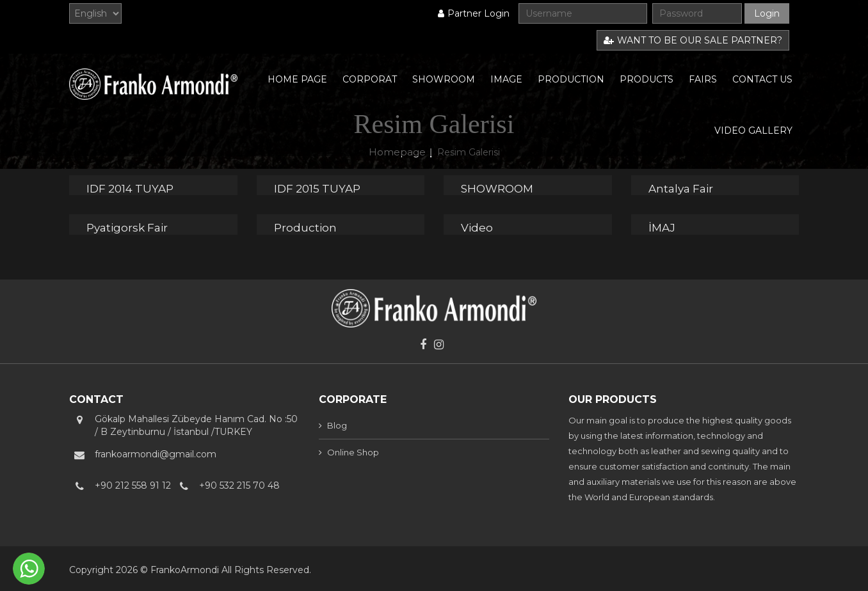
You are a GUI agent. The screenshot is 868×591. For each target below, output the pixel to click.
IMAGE (506, 79)
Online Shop (353, 452)
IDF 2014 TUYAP (130, 189)
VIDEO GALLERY (753, 130)
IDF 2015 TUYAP (317, 189)
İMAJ (662, 228)
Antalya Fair (681, 189)
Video (477, 228)
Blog (337, 425)
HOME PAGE (297, 79)
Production (305, 228)
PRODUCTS (647, 79)
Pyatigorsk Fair (127, 228)
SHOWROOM (444, 79)
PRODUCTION (571, 79)
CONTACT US (762, 79)
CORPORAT (370, 79)
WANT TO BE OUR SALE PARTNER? (693, 40)
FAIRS (703, 79)
